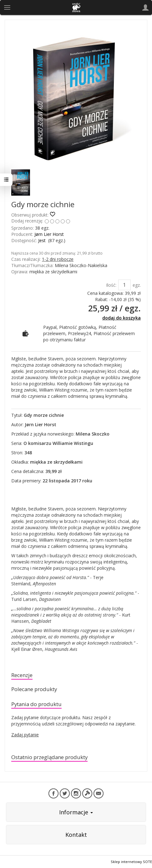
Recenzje (22, 675)
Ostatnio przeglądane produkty (49, 757)
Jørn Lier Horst (49, 234)
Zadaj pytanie (25, 735)
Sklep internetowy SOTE (131, 862)
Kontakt (76, 835)
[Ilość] (124, 285)
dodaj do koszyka (122, 318)
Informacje (76, 812)
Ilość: (111, 285)
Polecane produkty (34, 689)
